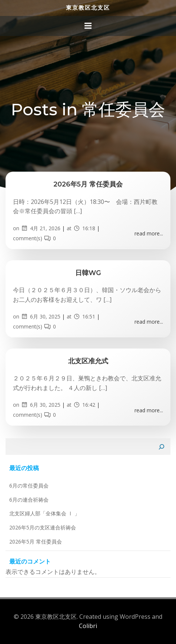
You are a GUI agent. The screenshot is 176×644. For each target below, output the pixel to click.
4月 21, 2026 (41, 228)
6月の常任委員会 (29, 486)
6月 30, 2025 (41, 316)
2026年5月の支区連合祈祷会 (43, 527)
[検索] (162, 447)
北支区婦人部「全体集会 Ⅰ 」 (44, 513)
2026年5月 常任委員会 (36, 541)
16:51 (84, 316)
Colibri (88, 626)
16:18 (84, 228)
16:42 (84, 405)
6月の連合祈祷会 (29, 500)
